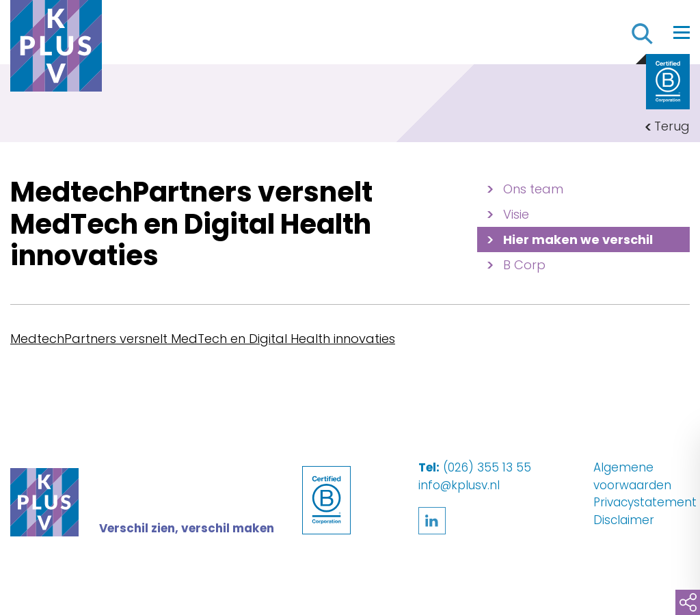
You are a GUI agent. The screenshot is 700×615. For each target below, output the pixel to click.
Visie (516, 214)
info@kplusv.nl (459, 485)
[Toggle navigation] (682, 32)
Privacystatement (645, 502)
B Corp (524, 265)
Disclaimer (624, 520)
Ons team (533, 189)
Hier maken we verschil (578, 240)
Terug (672, 126)
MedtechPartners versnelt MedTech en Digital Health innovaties (203, 339)
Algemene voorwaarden (632, 476)
